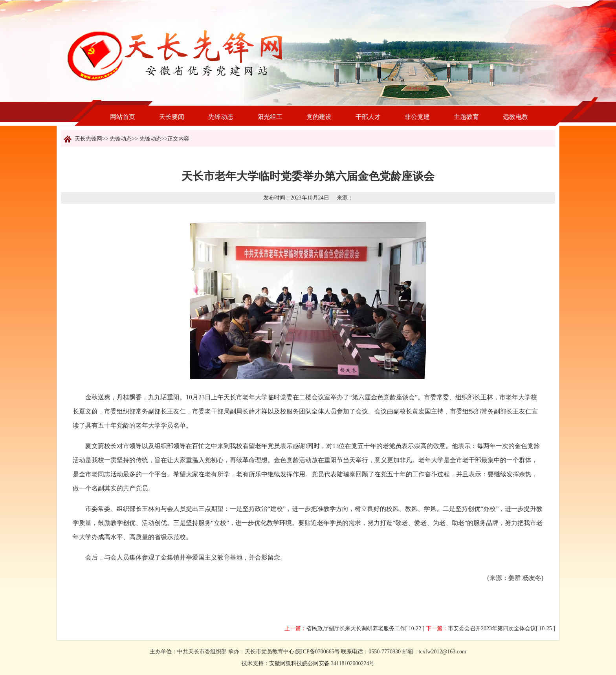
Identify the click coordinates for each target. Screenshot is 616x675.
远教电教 (515, 117)
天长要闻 (172, 117)
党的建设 (319, 117)
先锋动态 (221, 117)
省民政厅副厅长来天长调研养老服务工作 (356, 628)
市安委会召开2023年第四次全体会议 (492, 628)
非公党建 (417, 117)
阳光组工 (270, 117)
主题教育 (466, 117)
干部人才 (368, 117)
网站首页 (123, 117)
